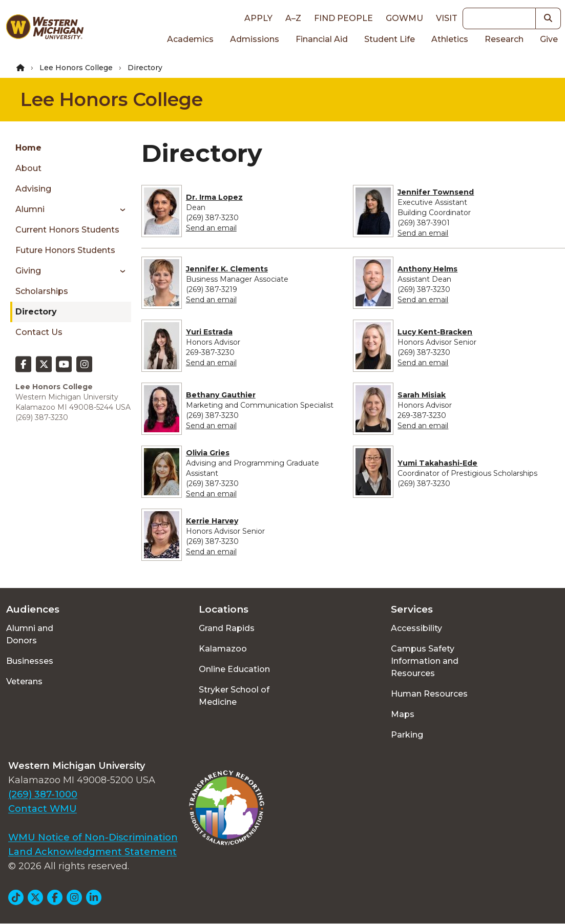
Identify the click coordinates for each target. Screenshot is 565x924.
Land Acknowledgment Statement (92, 852)
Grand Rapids (227, 628)
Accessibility (416, 628)
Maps (403, 714)
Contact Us (39, 332)
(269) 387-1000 (43, 794)
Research (504, 39)
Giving (28, 271)
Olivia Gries (208, 453)
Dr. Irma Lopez (214, 197)
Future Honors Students (65, 250)
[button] (548, 18)
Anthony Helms (427, 269)
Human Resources (429, 694)
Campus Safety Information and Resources (425, 661)
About (28, 168)
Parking (407, 735)
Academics (190, 39)
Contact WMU (43, 809)
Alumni (30, 209)
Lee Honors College (76, 68)
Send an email (211, 228)
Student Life (390, 39)
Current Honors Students (67, 230)
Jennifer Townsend (436, 192)
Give (549, 39)
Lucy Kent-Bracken (435, 332)
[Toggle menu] (119, 209)
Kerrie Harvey (212, 521)
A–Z (293, 18)
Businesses (30, 661)
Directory (36, 312)
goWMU (404, 18)
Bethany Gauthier (221, 395)
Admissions (255, 39)
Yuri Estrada (209, 332)
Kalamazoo (223, 649)
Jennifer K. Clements (227, 269)
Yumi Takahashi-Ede (437, 463)
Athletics (450, 39)
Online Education (234, 669)
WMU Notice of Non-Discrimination (93, 837)
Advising (33, 189)
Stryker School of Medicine (234, 696)
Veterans (24, 681)
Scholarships (42, 291)
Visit (447, 18)
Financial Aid (322, 39)
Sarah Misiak (422, 395)
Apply (258, 18)
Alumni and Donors (30, 634)
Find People (343, 18)
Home (28, 148)
